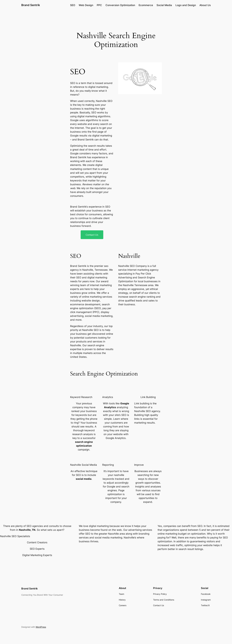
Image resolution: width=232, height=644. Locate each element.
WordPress (41, 627)
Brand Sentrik (31, 5)
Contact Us (92, 235)
